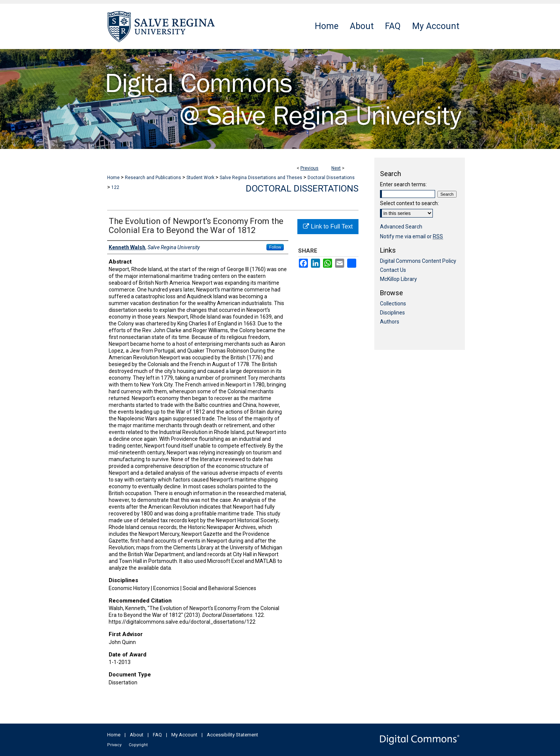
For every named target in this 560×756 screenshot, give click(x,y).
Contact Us (393, 270)
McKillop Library (398, 279)
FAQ (157, 735)
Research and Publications (153, 178)
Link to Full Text (328, 226)
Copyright (138, 745)
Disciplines (392, 313)
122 (115, 187)
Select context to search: (409, 203)
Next (336, 168)
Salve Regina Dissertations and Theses (261, 178)
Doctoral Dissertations (331, 178)
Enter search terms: (403, 184)
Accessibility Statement (232, 735)
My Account (184, 735)
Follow (275, 247)
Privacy (114, 745)
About (137, 735)
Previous (309, 168)
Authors (390, 322)
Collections (393, 304)
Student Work (200, 178)
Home (113, 178)
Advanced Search (401, 227)
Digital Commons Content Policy (418, 261)
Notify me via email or (412, 236)
